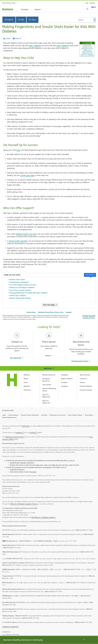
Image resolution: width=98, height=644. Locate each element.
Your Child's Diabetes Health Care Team (23, 285)
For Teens (33, 20)
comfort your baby (27, 175)
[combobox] (87, 20)
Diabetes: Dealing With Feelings (20, 298)
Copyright (69, 312)
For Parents (9, 20)
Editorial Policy (31, 312)
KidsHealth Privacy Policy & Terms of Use (51, 312)
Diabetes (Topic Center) (17, 280)
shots (18, 150)
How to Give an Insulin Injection (20, 290)
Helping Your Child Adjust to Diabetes (22, 287)
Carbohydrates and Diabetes (19, 282)
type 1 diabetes (35, 46)
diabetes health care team (26, 234)
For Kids (21, 20)
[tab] (90, 275)
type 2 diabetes (63, 46)
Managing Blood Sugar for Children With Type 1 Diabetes (28, 293)
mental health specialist (18, 241)
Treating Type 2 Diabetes (18, 295)
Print (18, 38)
